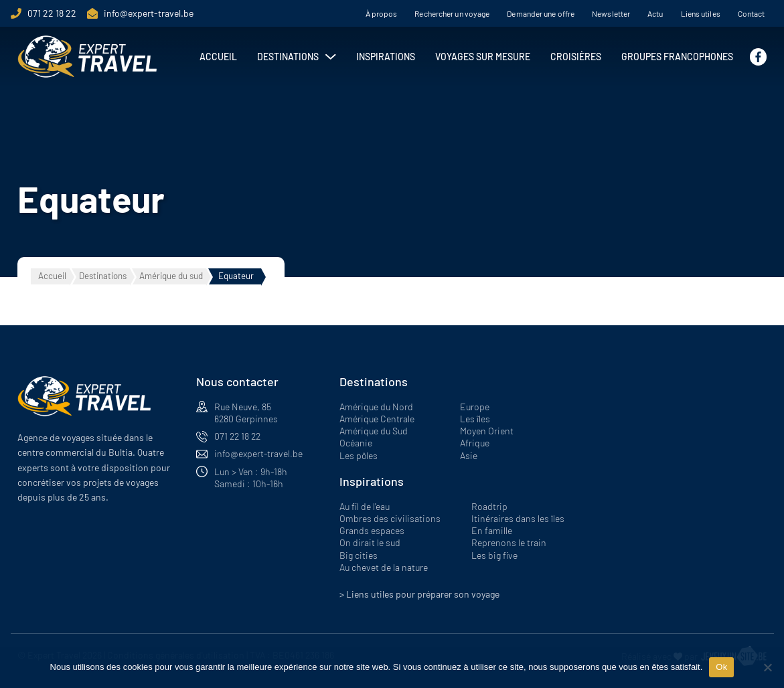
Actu (655, 13)
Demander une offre (541, 13)
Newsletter (611, 13)
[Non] (767, 667)
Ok (721, 667)
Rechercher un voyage (452, 13)
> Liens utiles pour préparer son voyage (419, 594)
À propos (382, 13)
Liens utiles (701, 13)
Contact (752, 13)
